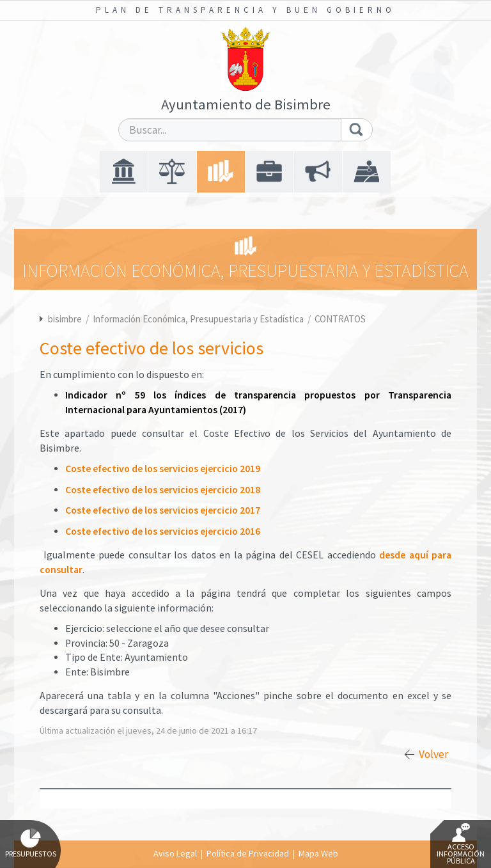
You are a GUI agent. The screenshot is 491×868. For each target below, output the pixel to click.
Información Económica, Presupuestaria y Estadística (199, 319)
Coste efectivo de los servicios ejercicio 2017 (163, 510)
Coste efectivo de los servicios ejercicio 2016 (163, 531)
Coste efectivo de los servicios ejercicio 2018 (163, 490)
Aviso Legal (175, 853)
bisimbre (65, 319)
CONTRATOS (340, 319)
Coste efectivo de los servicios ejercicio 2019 (163, 469)
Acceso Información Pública (461, 844)
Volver (433, 754)
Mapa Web (318, 853)
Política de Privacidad (248, 853)
